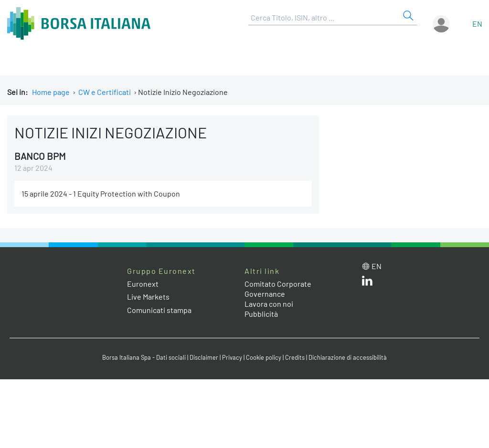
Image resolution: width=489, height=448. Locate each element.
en (477, 24)
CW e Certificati (105, 92)
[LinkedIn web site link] (367, 283)
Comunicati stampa (159, 310)
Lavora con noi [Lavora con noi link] (269, 304)
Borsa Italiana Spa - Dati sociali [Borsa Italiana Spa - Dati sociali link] (144, 357)
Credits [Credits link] (295, 357)
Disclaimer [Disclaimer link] (204, 357)
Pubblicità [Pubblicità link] (261, 314)
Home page (51, 92)
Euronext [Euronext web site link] (143, 284)
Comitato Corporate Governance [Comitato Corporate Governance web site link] (278, 289)
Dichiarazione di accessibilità (348, 357)
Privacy (232, 357)
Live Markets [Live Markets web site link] (148, 297)
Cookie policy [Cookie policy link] (264, 357)
